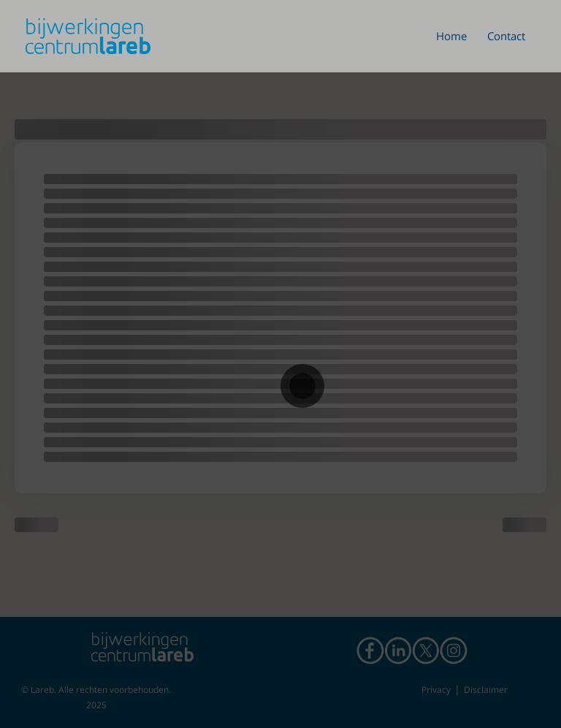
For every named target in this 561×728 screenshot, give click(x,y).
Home (451, 36)
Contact (506, 36)
